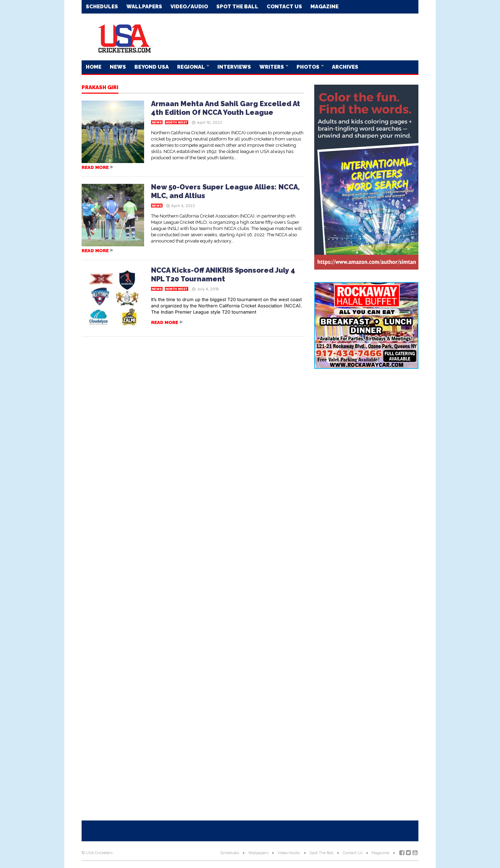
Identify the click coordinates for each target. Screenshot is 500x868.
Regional (191, 67)
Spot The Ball (237, 7)
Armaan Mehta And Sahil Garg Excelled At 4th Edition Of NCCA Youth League (226, 108)
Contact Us (284, 7)
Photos (309, 67)
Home (94, 67)
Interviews (234, 67)
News (118, 67)
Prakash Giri (100, 88)
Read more (95, 167)
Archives (345, 67)
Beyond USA (152, 67)
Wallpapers (144, 7)
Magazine (324, 7)
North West (177, 122)
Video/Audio (189, 7)
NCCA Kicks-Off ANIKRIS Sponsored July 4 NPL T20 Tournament (223, 275)
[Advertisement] (292, 36)
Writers (272, 67)
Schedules (102, 7)
